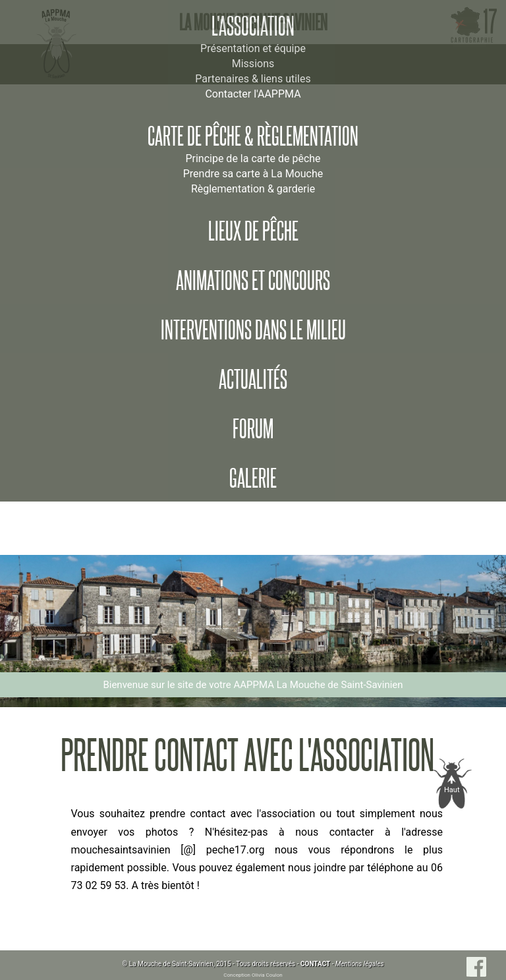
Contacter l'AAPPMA (253, 94)
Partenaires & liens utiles (253, 79)
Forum (253, 429)
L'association (253, 26)
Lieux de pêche (253, 231)
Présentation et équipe (253, 48)
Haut (452, 790)
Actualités (253, 380)
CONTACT (315, 964)
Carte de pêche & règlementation (253, 136)
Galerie (253, 478)
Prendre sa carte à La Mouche (253, 174)
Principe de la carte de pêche (253, 159)
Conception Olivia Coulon (253, 975)
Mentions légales (360, 964)
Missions (253, 64)
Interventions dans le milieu (253, 330)
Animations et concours (253, 281)
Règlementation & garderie (253, 189)
